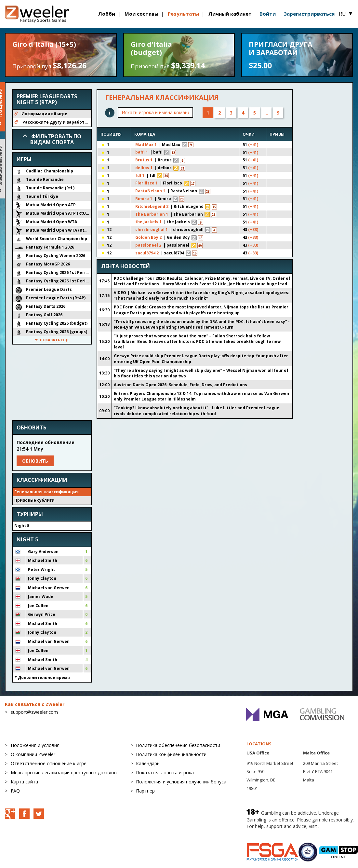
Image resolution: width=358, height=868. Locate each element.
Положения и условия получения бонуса (181, 783)
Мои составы (141, 14)
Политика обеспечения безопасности (178, 746)
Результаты (183, 14)
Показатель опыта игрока (165, 774)
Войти (268, 14)
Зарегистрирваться (309, 14)
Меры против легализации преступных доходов (64, 774)
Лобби (107, 14)
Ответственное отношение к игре (49, 765)
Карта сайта (24, 783)
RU (346, 14)
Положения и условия (35, 746)
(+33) (246, 231)
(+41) (246, 145)
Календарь (148, 765)
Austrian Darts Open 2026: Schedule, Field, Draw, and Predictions (180, 386)
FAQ (15, 792)
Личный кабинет (230, 14)
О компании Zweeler (33, 756)
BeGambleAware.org (268, 834)
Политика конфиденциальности (171, 756)
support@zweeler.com (34, 713)
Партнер (145, 792)
